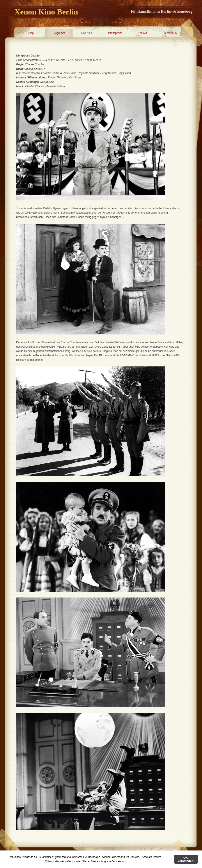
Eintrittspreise (114, 33)
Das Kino (87, 33)
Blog (31, 33)
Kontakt (142, 33)
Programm (59, 33)
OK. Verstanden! (186, 859)
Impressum (170, 33)
